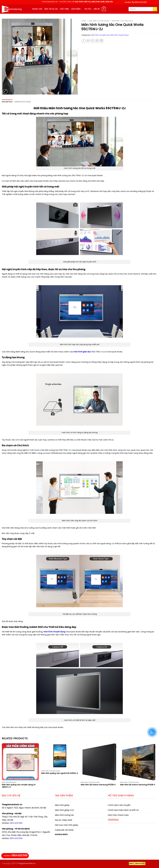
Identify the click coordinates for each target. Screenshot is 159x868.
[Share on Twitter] (88, 41)
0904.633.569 (16, 823)
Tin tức (88, 9)
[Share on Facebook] (84, 41)
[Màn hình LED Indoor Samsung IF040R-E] (139, 762)
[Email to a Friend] (93, 41)
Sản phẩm (77, 9)
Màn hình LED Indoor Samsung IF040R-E (138, 785)
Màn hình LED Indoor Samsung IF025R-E (98, 785)
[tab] (7, 102)
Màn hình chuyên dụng (99, 21)
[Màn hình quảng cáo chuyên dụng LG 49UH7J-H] (20, 762)
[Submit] (155, 9)
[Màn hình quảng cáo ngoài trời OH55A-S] (60, 756)
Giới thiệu (64, 9)
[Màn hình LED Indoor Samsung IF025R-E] (99, 762)
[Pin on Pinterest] (97, 41)
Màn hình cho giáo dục (122, 21)
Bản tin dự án (51, 9)
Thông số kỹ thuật (22, 102)
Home (84, 21)
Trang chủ (37, 9)
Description (7, 102)
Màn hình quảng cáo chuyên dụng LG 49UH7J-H (19, 786)
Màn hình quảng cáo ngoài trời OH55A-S (60, 773)
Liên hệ (97, 9)
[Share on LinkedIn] (102, 41)
